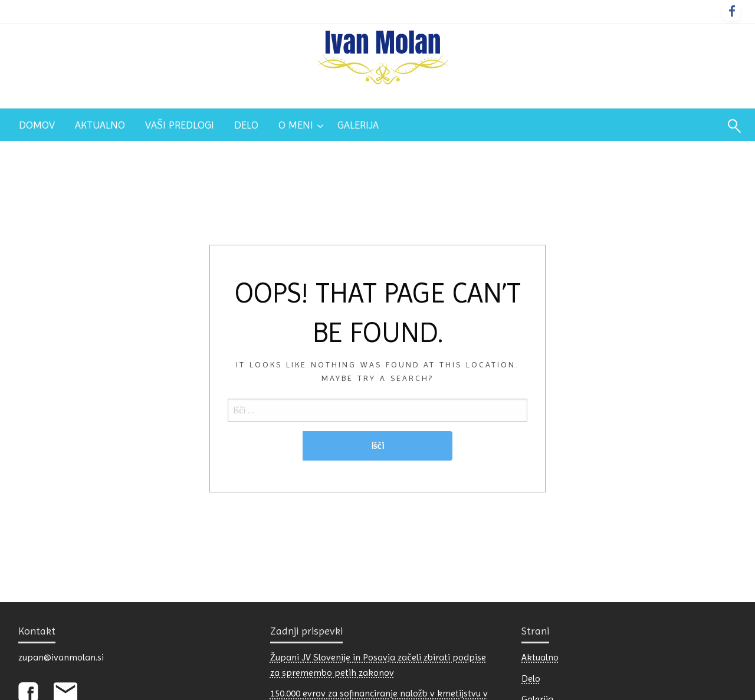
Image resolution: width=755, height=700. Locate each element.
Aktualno (100, 125)
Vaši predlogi (180, 125)
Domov (37, 125)
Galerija (358, 125)
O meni (296, 125)
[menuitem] (37, 125)
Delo (246, 125)
